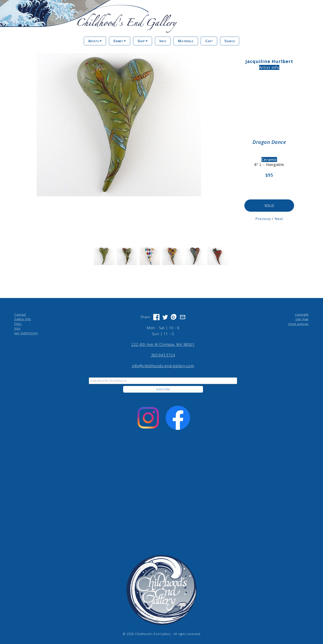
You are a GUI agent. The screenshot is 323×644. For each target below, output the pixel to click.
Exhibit (120, 41)
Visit (17, 328)
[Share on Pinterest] (174, 317)
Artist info (269, 67)
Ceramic (269, 159)
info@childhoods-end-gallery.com (163, 365)
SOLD (269, 205)
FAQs (18, 323)
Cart (209, 41)
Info (163, 41)
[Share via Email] (183, 317)
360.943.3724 (163, 355)
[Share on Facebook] (156, 317)
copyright (302, 314)
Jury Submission (26, 333)
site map (302, 319)
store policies (298, 323)
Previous (264, 218)
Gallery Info (23, 319)
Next (279, 218)
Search (230, 41)
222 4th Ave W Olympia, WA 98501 (163, 344)
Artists (95, 41)
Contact (20, 314)
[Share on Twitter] (165, 317)
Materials (186, 41)
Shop (143, 41)
